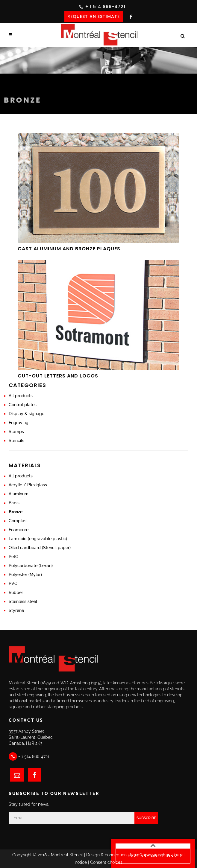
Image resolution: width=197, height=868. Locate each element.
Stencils (16, 441)
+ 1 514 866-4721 (105, 7)
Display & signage (26, 414)
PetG (13, 557)
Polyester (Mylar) (25, 575)
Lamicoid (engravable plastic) (38, 539)
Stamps (16, 432)
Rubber (16, 593)
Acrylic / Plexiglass (28, 485)
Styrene (16, 610)
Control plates (23, 405)
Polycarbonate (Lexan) (31, 566)
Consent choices (106, 862)
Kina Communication (150, 855)
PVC (13, 584)
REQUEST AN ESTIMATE (94, 16)
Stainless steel (23, 601)
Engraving (19, 423)
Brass (14, 503)
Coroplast (18, 521)
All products (21, 396)
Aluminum (19, 494)
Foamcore (19, 530)
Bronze (16, 512)
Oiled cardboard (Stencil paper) (40, 548)
